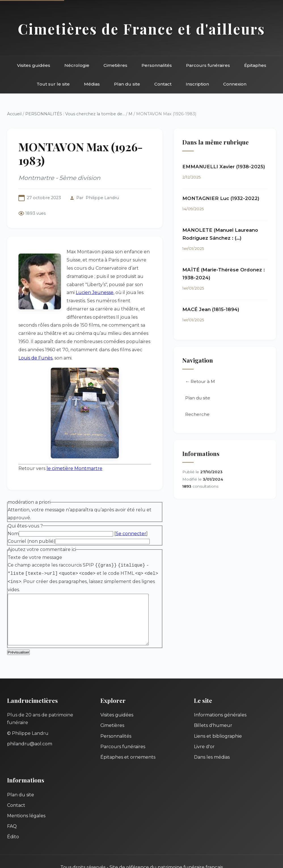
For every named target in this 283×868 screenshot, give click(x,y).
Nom (13, 518)
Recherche (201, 415)
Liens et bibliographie (218, 721)
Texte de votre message (35, 542)
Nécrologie (77, 65)
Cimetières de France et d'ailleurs (141, 29)
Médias (92, 84)
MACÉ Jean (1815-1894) (215, 310)
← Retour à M (204, 382)
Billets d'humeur (213, 711)
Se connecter (131, 518)
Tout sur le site (53, 84)
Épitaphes (255, 65)
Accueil (14, 114)
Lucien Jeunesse (85, 277)
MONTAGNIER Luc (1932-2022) (225, 199)
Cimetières (115, 65)
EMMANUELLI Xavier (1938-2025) (227, 167)
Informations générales (220, 700)
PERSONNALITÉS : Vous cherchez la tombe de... (75, 114)
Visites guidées (34, 65)
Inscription (197, 84)
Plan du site (127, 84)
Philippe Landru (102, 198)
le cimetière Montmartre (74, 453)
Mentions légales (26, 801)
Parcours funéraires (208, 65)
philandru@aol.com (30, 729)
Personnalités (157, 65)
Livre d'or (204, 732)
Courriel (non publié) (31, 526)
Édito (13, 822)
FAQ (12, 811)
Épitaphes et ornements (128, 742)
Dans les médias (212, 742)
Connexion (235, 84)
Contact (163, 84)
